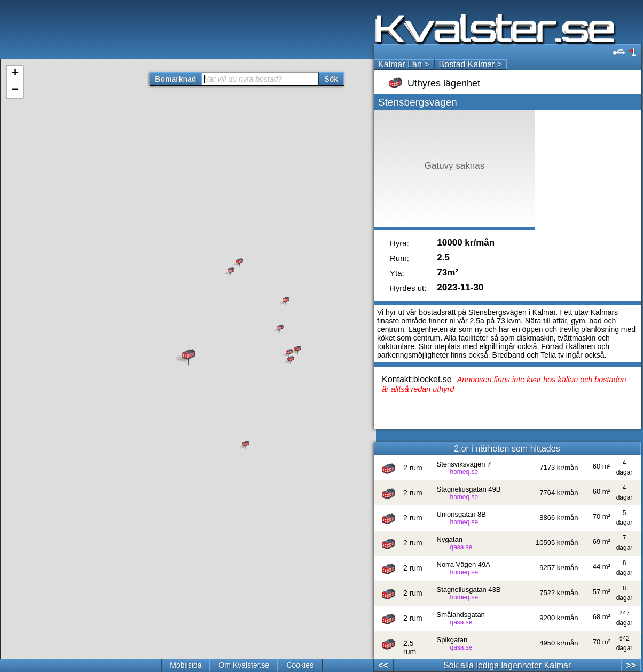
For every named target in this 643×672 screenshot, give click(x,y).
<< (383, 665)
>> (631, 665)
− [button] (15, 90)
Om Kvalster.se (244, 665)
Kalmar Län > (404, 64)
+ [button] (15, 74)
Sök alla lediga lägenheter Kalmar (507, 665)
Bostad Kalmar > (471, 64)
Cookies (300, 665)
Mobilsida (186, 665)
